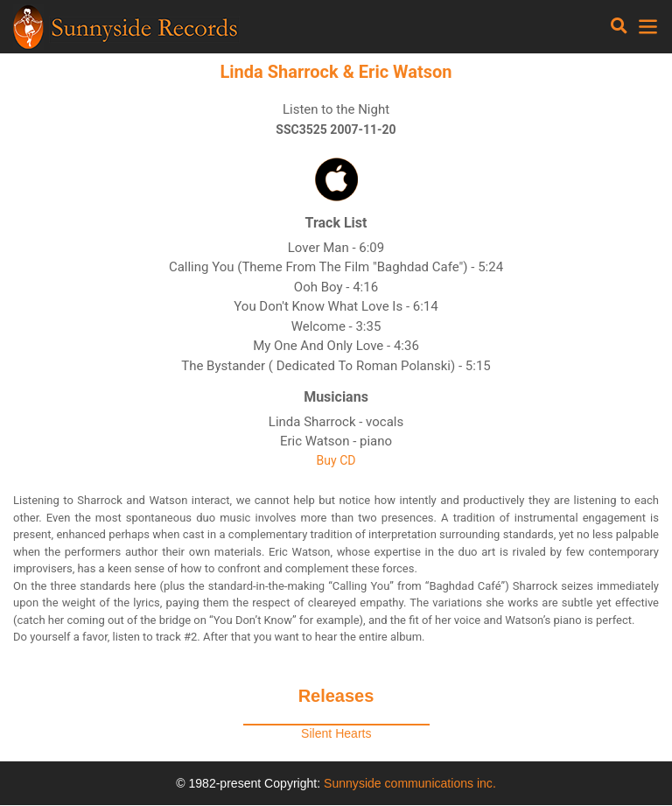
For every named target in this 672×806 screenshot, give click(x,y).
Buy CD (336, 460)
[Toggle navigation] (619, 26)
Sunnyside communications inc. (410, 783)
